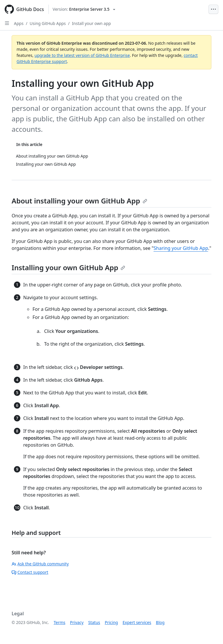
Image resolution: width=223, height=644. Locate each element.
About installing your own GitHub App (79, 201)
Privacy (77, 622)
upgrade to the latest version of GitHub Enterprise (82, 55)
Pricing (111, 622)
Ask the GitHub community (40, 564)
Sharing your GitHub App (181, 248)
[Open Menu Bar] (213, 9)
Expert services (137, 622)
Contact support (30, 572)
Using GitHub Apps (48, 23)
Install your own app (91, 23)
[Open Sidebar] (7, 23)
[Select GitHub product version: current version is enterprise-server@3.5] (84, 9)
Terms (60, 622)
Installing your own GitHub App (68, 267)
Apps (19, 23)
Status (94, 622)
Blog (160, 622)
